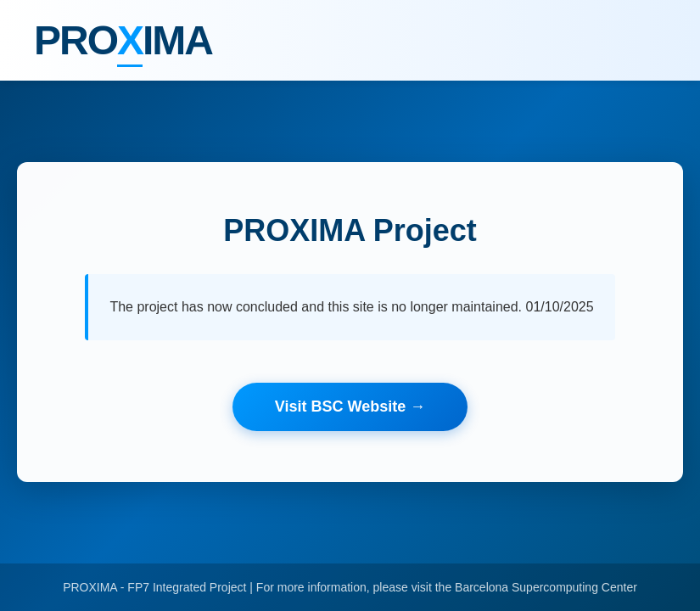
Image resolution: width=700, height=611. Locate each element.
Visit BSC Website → (350, 406)
